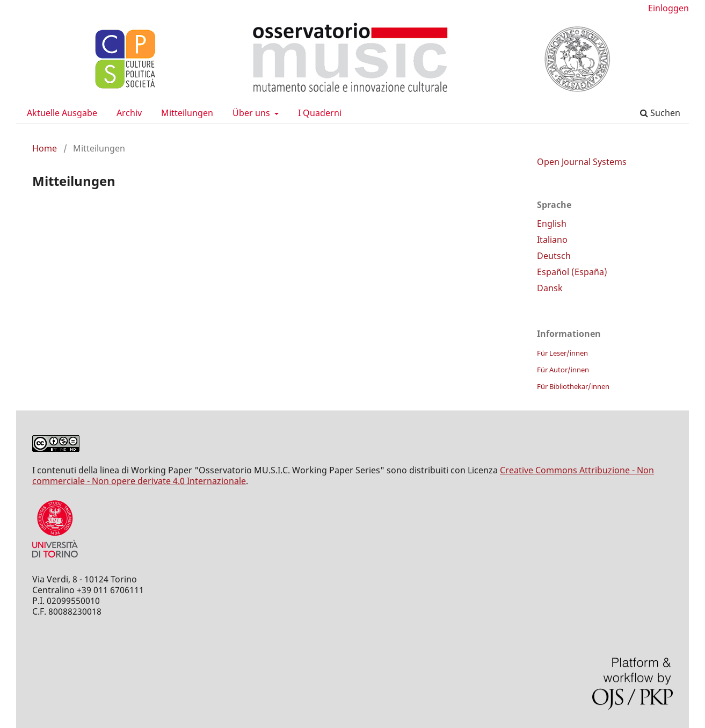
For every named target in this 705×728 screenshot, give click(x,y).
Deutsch (554, 256)
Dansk (550, 288)
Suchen (660, 113)
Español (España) (572, 272)
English (552, 224)
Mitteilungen (187, 113)
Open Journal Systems (582, 162)
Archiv (129, 113)
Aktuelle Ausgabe (62, 113)
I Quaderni (320, 113)
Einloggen (668, 8)
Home (45, 148)
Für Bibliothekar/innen (573, 386)
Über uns (252, 113)
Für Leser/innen (562, 353)
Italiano (552, 240)
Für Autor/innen (563, 370)
